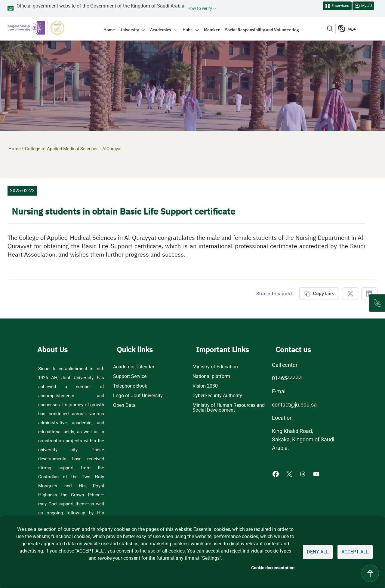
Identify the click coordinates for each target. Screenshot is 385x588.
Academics (161, 30)
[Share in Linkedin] (369, 294)
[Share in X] (350, 294)
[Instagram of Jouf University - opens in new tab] (303, 474)
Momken (212, 30)
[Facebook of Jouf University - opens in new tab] (276, 474)
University (129, 30)
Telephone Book (130, 386)
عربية (352, 28)
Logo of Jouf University (138, 396)
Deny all (318, 552)
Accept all (355, 552)
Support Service (130, 376)
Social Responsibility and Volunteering (262, 30)
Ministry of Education (215, 367)
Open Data (124, 405)
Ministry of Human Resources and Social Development (229, 408)
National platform (211, 376)
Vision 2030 (205, 386)
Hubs (188, 30)
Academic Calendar (134, 367)
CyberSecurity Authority (217, 396)
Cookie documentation (273, 568)
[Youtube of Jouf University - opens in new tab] (317, 474)
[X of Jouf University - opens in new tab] (290, 474)
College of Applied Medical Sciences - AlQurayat (73, 149)
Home (109, 30)
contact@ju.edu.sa (294, 405)
